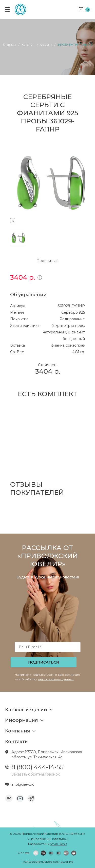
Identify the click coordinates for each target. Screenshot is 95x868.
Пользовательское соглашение (48, 862)
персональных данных (56, 679)
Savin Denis (58, 844)
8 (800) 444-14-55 (37, 767)
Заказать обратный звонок (36, 774)
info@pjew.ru (23, 784)
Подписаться (44, 662)
